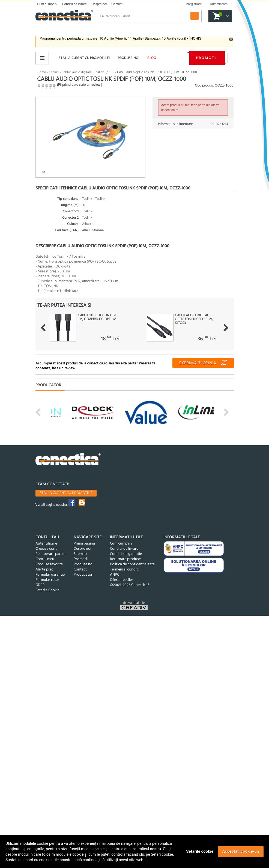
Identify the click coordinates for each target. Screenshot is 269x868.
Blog (152, 58)
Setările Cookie (47, 590)
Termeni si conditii (125, 570)
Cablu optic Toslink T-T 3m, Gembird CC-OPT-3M (97, 317)
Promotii (207, 58)
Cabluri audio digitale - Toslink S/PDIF (88, 72)
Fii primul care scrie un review (79, 85)
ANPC (115, 575)
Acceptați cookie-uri (241, 851)
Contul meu (45, 559)
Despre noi (99, 4)
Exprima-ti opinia (198, 363)
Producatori (83, 575)
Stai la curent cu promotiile (66, 493)
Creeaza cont (46, 549)
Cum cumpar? (47, 4)
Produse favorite (49, 564)
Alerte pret (44, 570)
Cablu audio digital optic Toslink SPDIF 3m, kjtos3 (194, 319)
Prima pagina (84, 544)
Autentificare (46, 544)
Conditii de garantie (126, 554)
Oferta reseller (122, 580)
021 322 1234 (219, 124)
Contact (117, 4)
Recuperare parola (50, 554)
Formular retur (47, 580)
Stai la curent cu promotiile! (84, 58)
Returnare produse (125, 559)
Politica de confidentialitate (132, 564)
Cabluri (54, 72)
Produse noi (128, 58)
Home (42, 72)
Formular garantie (50, 575)
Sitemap (80, 554)
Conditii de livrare (74, 4)
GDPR (40, 585)
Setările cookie (200, 851)
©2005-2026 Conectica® (130, 585)
